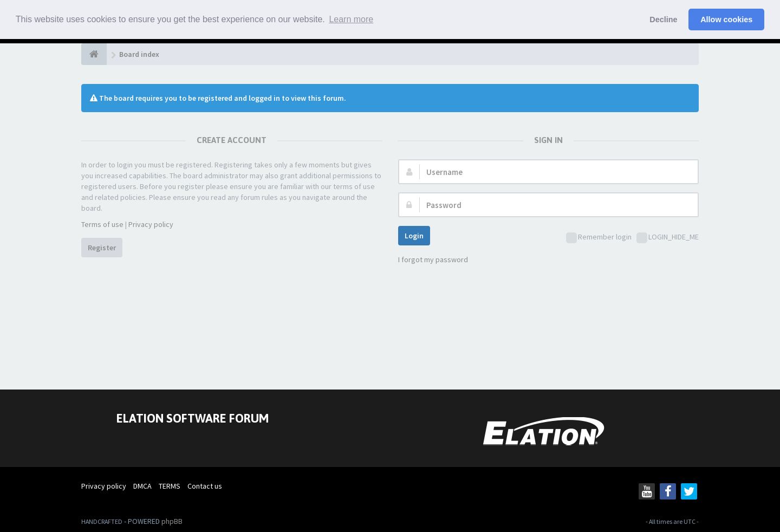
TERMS (170, 486)
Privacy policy (151, 224)
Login (414, 236)
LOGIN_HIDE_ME (668, 238)
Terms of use (102, 224)
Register (102, 248)
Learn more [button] (351, 19)
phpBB (172, 521)
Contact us (205, 486)
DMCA (142, 486)
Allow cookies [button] (726, 20)
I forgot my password (433, 259)
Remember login (599, 238)
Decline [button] (663, 20)
